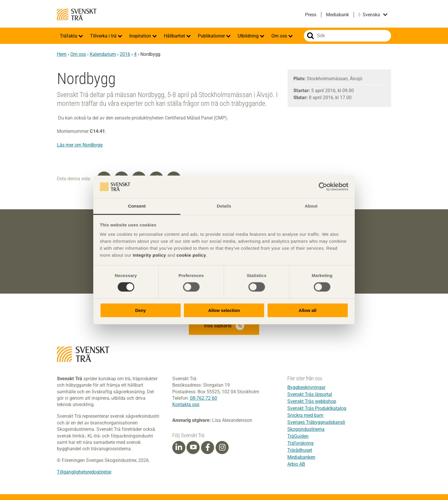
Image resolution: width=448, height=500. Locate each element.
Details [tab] (224, 206)
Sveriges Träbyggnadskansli (316, 422)
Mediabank (337, 15)
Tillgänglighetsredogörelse (84, 472)
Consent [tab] (137, 206)
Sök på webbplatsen (310, 36)
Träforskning (300, 443)
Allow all (308, 310)
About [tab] (311, 206)
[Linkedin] (179, 447)
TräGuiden (298, 436)
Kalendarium (103, 54)
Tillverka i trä (104, 36)
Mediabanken (301, 457)
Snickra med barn (305, 415)
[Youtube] (193, 448)
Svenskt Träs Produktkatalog (317, 408)
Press (311, 15)
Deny (140, 310)
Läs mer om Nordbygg (80, 145)
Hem (62, 54)
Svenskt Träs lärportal (310, 394)
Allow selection (224, 310)
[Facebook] (208, 447)
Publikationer (212, 36)
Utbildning (249, 36)
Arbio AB (296, 464)
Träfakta (69, 36)
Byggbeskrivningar (306, 387)
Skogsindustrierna (306, 429)
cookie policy (191, 255)
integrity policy (149, 255)
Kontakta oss (186, 405)
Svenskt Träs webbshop (312, 401)
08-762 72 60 (204, 398)
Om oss (280, 36)
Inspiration (141, 36)
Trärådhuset (300, 450)
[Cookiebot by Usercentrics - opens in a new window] (323, 187)
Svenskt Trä (77, 15)
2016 (125, 54)
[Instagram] (222, 447)
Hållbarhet (175, 36)
